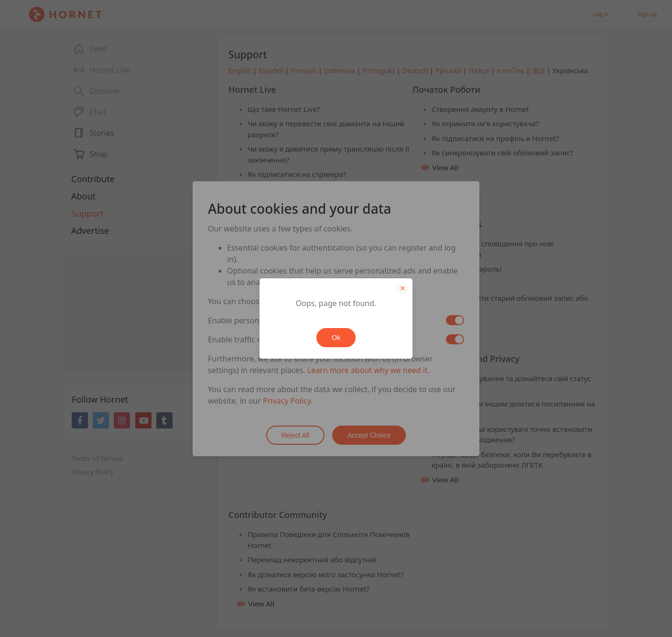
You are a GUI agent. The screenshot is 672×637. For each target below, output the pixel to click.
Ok (336, 338)
